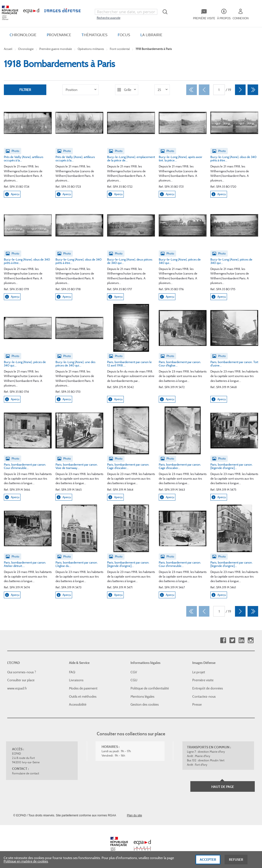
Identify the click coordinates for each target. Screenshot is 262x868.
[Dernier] (253, 90)
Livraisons (76, 680)
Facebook (223, 640)
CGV (134, 672)
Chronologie (26, 49)
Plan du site (134, 815)
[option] (81, 90)
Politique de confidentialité (150, 688)
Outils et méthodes (83, 696)
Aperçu (12, 194)
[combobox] (126, 12)
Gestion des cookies (145, 704)
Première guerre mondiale (56, 49)
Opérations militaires (91, 49)
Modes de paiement (83, 688)
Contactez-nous (204, 696)
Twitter (232, 640)
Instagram (251, 640)
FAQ (72, 672)
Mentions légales (142, 696)
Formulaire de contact (26, 773)
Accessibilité (78, 704)
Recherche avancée (109, 18)
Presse (197, 704)
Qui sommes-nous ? (22, 672)
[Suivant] (240, 90)
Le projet (199, 672)
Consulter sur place (21, 680)
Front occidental (120, 49)
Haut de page (223, 787)
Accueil (8, 49)
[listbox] (81, 90)
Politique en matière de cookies (26, 863)
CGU (134, 680)
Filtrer (25, 90)
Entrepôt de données (208, 688)
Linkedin (241, 640)
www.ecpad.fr (17, 688)
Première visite (203, 680)
